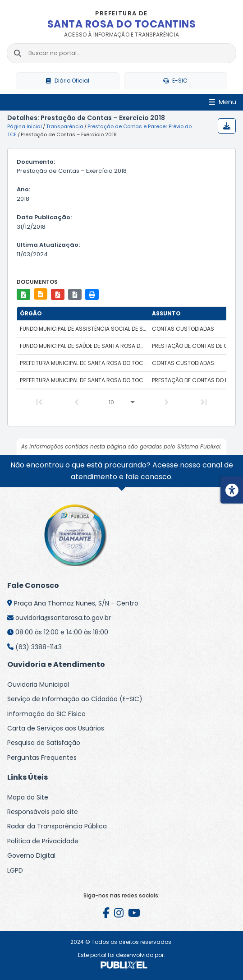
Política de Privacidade (43, 841)
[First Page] (39, 402)
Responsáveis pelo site (43, 812)
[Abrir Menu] (222, 102)
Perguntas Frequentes (42, 758)
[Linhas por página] (121, 402)
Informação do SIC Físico (46, 714)
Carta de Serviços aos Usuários (56, 728)
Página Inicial (25, 126)
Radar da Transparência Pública (57, 826)
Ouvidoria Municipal (38, 684)
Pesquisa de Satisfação (44, 743)
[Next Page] (166, 402)
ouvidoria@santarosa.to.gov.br (63, 618)
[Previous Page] (77, 402)
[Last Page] (204, 402)
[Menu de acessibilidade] (232, 490)
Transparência (65, 126)
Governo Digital (31, 855)
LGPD (15, 870)
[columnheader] (83, 314)
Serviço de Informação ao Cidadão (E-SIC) (75, 699)
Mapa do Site (28, 797)
